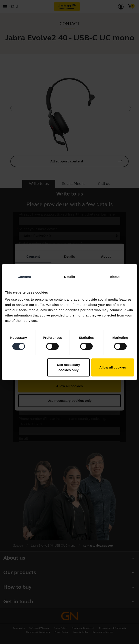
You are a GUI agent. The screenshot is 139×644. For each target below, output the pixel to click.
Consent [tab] (24, 277)
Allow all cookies (113, 367)
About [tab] (115, 277)
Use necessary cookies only (69, 367)
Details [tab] (69, 277)
